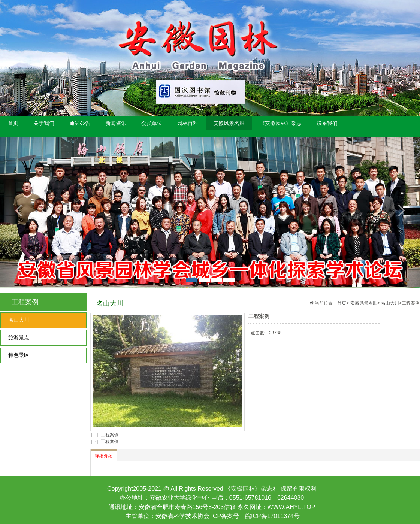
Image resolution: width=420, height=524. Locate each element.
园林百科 (188, 123)
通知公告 (80, 123)
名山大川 (19, 320)
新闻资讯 (116, 123)
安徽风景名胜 (229, 123)
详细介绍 (104, 456)
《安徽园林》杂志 (281, 123)
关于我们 (44, 123)
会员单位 (152, 123)
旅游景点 (19, 338)
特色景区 (19, 355)
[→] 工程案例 (105, 442)
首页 (13, 123)
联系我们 (327, 123)
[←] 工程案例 (105, 435)
